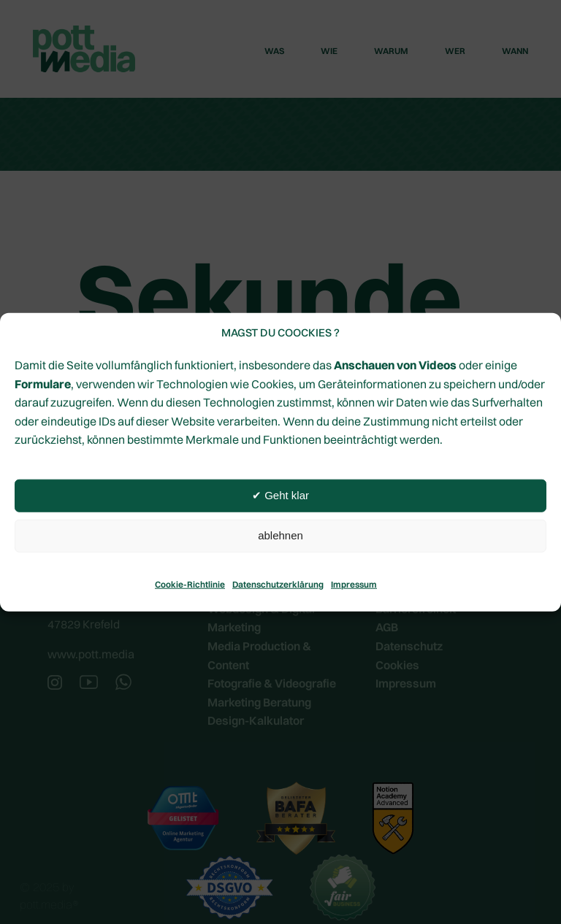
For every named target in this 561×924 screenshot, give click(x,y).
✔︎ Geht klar (280, 495)
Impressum (354, 584)
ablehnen (280, 535)
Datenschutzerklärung (278, 584)
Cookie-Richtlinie (190, 584)
